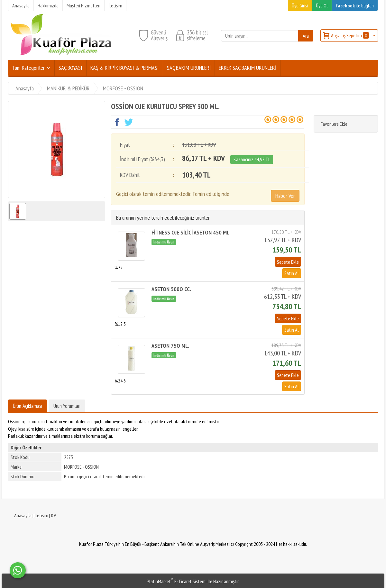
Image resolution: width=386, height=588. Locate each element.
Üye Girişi (300, 5)
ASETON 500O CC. (171, 289)
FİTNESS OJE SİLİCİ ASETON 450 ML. (191, 232)
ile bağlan (355, 5)
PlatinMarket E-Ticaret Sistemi (177, 581)
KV (54, 515)
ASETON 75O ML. (170, 346)
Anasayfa (23, 515)
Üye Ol (322, 5)
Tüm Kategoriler (28, 68)
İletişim (41, 515)
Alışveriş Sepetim (350, 35)
